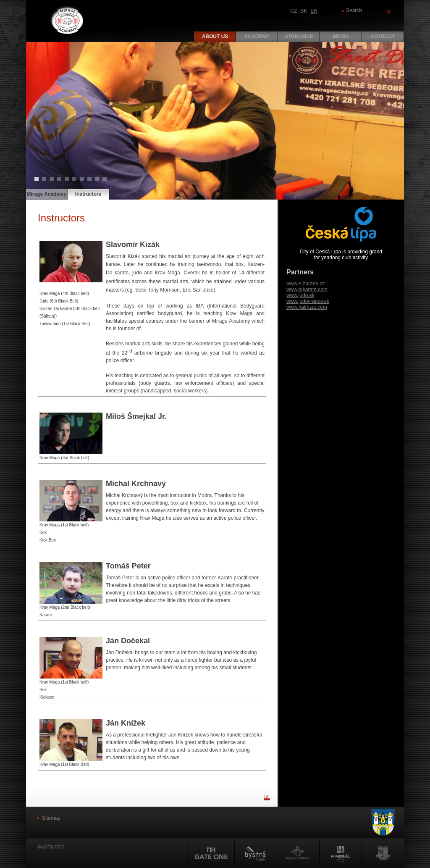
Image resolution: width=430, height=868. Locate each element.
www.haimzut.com (307, 307)
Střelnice (299, 37)
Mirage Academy (47, 194)
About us (215, 37)
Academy (257, 37)
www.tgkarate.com (307, 289)
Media (341, 37)
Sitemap (51, 818)
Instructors (88, 194)
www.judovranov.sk (308, 301)
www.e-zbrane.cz (305, 284)
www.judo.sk (300, 295)
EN (314, 11)
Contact (383, 37)
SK (304, 11)
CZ (294, 11)
